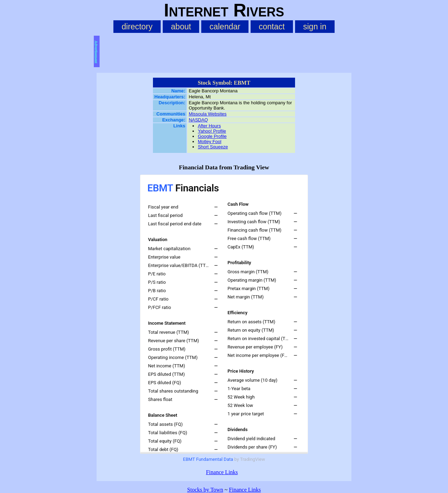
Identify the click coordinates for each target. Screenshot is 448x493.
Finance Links (222, 472)
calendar (225, 27)
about (181, 27)
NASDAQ (198, 120)
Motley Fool (209, 142)
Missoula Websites (208, 114)
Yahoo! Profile (212, 131)
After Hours (209, 126)
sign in (315, 27)
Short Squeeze (213, 147)
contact (272, 27)
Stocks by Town (205, 490)
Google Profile (212, 136)
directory (137, 27)
